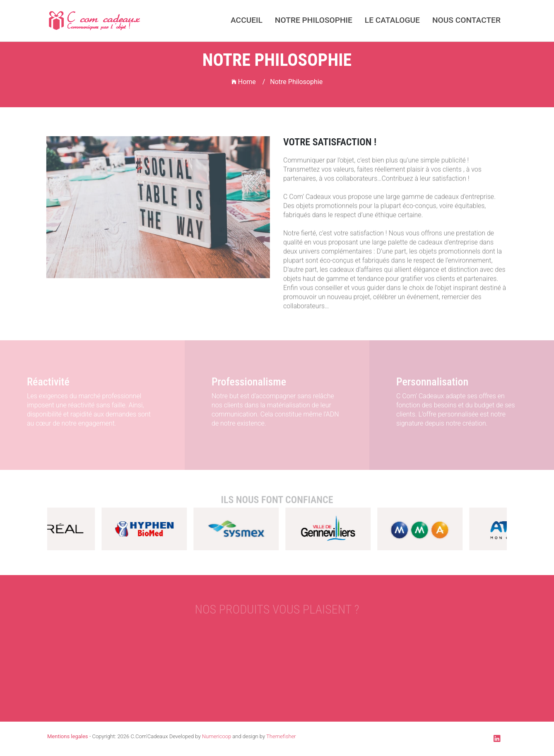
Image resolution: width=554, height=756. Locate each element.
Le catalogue (392, 20)
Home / (248, 82)
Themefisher (281, 736)
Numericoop (217, 736)
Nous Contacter (466, 20)
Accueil (247, 20)
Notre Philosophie (314, 20)
